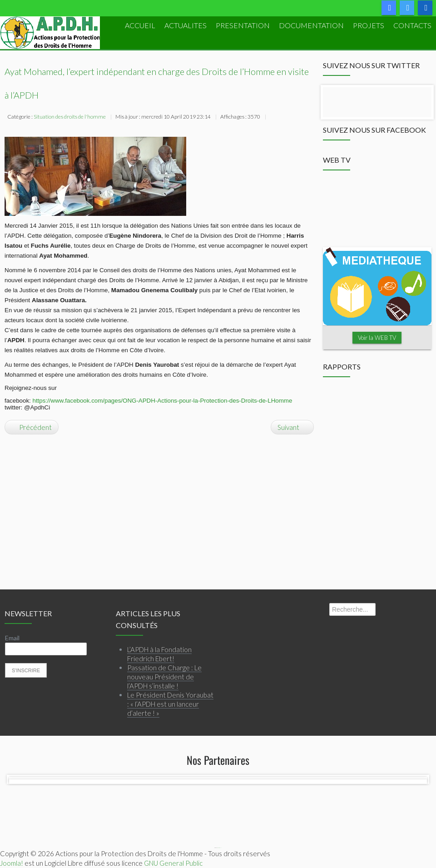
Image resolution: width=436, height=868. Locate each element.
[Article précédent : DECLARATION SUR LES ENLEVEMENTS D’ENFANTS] (32, 427)
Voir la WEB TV (377, 338)
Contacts (412, 25)
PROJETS (369, 25)
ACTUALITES (186, 25)
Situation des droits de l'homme (70, 117)
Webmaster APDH (219, 848)
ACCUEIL (140, 25)
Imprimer (273, 118)
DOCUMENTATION (311, 25)
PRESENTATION (243, 25)
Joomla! (12, 863)
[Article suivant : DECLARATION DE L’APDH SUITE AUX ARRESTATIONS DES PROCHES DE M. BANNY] (292, 427)
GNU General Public (173, 863)
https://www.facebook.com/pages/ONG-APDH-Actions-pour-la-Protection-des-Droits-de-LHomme (163, 401)
